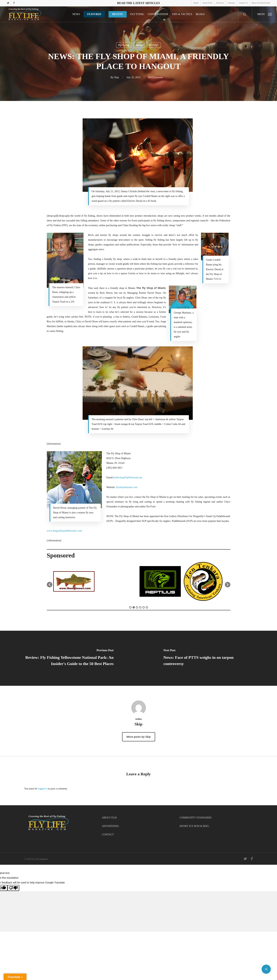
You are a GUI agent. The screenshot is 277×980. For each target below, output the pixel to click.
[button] (264, 14)
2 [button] (134, 607)
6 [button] (147, 607)
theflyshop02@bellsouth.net (128, 478)
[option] (74, 583)
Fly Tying (124, 45)
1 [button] (130, 607)
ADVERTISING (110, 826)
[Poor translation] (13, 888)
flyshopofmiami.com (127, 487)
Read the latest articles (138, 3)
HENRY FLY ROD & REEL (194, 826)
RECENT (154, 45)
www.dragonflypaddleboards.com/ (65, 531)
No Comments (155, 77)
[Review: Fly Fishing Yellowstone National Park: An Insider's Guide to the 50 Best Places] (69, 658)
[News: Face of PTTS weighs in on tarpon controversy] (208, 658)
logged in (43, 789)
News (139, 45)
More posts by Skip (139, 737)
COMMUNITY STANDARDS (196, 818)
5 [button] (144, 607)
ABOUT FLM (109, 818)
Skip (117, 77)
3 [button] (137, 607)
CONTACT (108, 835)
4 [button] (140, 607)
